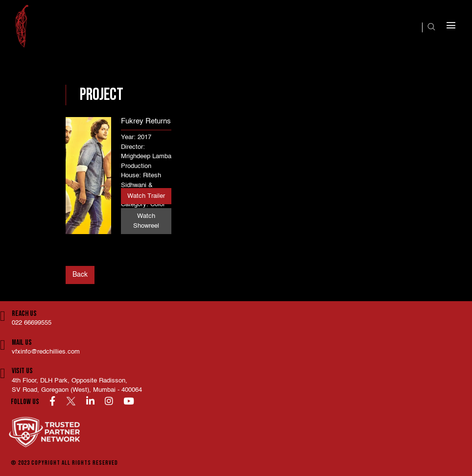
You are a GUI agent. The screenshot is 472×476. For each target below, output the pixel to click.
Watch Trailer (146, 196)
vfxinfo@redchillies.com (46, 352)
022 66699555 (32, 323)
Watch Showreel (146, 221)
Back (80, 275)
